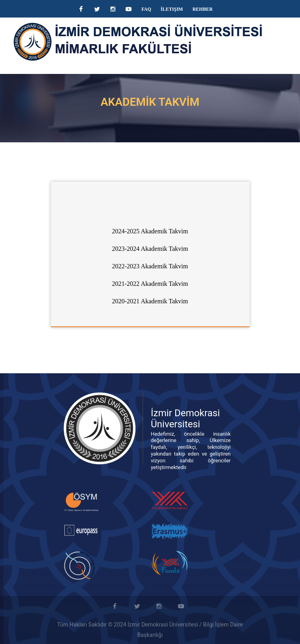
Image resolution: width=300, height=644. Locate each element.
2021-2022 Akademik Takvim (150, 284)
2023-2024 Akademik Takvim (150, 249)
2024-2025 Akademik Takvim (150, 231)
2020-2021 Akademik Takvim (150, 301)
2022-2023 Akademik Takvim (150, 266)
